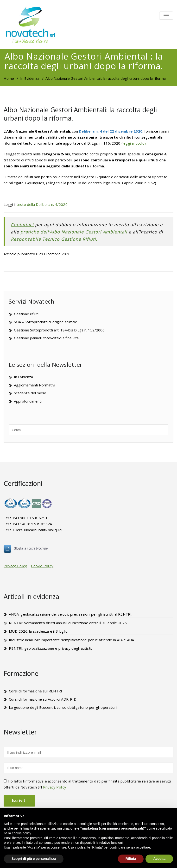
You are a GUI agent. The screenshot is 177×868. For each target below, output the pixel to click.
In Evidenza (30, 78)
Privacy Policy (15, 566)
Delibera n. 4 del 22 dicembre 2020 (110, 131)
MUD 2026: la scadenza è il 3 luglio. (39, 631)
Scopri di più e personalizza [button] (34, 859)
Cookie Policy (42, 566)
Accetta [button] (159, 859)
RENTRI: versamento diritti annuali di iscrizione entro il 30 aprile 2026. (68, 623)
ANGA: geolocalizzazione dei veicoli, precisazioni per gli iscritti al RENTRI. (71, 614)
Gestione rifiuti (26, 314)
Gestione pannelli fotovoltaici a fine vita (46, 338)
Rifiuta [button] (131, 859)
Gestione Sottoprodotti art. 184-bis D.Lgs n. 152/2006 (59, 330)
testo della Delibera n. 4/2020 (42, 204)
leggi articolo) (134, 143)
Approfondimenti (28, 401)
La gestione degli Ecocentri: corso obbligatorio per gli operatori (63, 707)
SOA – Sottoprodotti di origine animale (46, 322)
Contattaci (22, 225)
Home (9, 78)
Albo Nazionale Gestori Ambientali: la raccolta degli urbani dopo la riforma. (80, 114)
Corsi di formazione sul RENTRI (35, 691)
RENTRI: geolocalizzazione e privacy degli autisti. (50, 648)
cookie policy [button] (21, 833)
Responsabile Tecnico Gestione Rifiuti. (54, 239)
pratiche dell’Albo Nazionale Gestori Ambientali (74, 232)
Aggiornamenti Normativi (35, 385)
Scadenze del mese (30, 393)
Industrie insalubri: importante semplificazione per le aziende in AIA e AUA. (72, 640)
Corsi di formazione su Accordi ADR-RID (43, 699)
